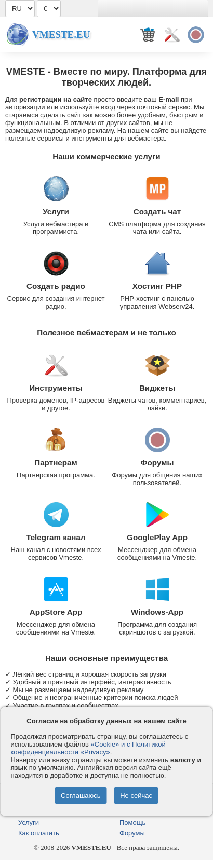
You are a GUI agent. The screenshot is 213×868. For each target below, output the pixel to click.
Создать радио (56, 286)
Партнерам (56, 463)
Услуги (56, 211)
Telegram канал (56, 537)
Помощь (132, 823)
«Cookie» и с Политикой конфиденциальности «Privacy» (88, 748)
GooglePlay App (157, 537)
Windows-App (157, 612)
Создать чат (157, 211)
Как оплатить (39, 833)
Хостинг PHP (157, 286)
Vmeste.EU (61, 35)
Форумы (157, 463)
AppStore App (56, 612)
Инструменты (56, 388)
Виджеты (157, 388)
